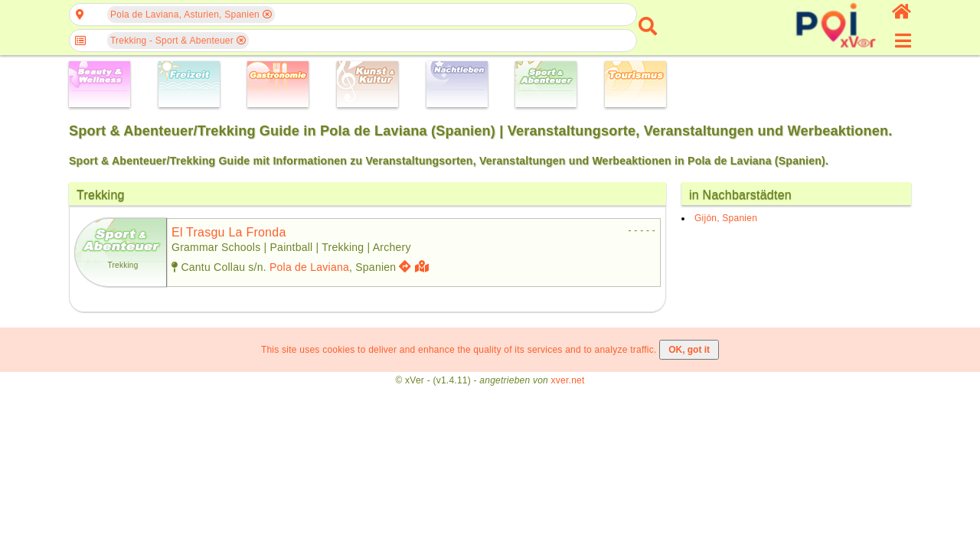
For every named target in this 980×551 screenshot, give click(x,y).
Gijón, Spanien (726, 218)
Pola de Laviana (309, 267)
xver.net (568, 380)
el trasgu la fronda (229, 232)
